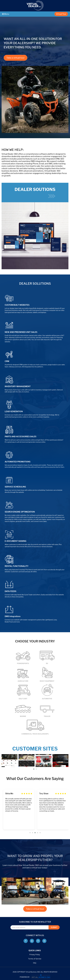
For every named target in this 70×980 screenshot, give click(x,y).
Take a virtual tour (15, 58)
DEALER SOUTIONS (35, 192)
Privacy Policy (35, 955)
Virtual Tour (61, 14)
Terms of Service (35, 959)
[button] (34, 769)
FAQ (35, 963)
